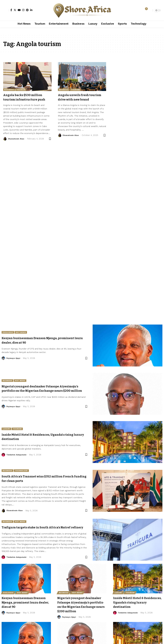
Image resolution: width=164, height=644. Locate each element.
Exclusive (9, 332)
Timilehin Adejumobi (17, 455)
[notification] (145, 10)
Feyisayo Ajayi (14, 358)
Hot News (23, 332)
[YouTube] (19, 10)
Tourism (21, 90)
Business (9, 90)
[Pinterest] (27, 10)
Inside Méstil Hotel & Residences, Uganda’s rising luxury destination (137, 604)
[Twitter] (15, 10)
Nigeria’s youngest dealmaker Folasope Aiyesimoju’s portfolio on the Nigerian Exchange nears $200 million (43, 389)
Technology (24, 471)
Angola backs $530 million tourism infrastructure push (26, 99)
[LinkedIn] (31, 10)
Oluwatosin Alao (16, 143)
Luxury (7, 429)
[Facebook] (11, 10)
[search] (150, 10)
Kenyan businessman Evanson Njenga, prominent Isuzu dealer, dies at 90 (25, 604)
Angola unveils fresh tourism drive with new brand (78, 99)
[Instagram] (23, 10)
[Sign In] (6, 10)
